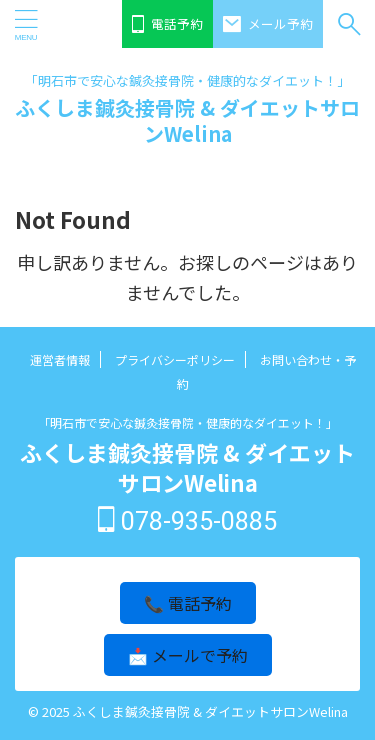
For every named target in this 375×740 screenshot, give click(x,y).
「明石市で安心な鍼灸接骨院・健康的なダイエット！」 (188, 422)
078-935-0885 (187, 521)
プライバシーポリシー (175, 359)
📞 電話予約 (188, 603)
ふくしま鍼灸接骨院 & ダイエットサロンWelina (187, 120)
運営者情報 (60, 359)
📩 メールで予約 (188, 655)
